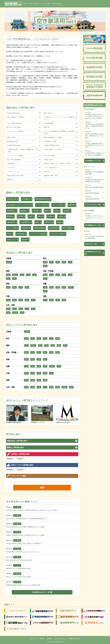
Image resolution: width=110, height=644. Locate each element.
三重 (21, 287)
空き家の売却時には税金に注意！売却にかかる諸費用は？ (24, 543)
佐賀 (14, 309)
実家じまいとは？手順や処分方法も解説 (18, 577)
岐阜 (27, 287)
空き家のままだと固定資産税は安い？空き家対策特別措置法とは (26, 518)
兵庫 (45, 291)
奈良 (64, 287)
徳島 (51, 300)
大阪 (45, 287)
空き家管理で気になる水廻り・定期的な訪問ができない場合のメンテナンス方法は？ (32, 510)
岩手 (51, 262)
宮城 (64, 262)
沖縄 (22, 313)
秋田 (58, 262)
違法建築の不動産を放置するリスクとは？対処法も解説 (23, 585)
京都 (58, 287)
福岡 (8, 309)
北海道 (9, 262)
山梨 (70, 275)
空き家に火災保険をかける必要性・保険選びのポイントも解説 (25, 527)
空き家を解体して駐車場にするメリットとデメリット (23, 552)
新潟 (45, 275)
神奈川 (15, 275)
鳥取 (21, 300)
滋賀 (51, 287)
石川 (58, 275)
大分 (27, 309)
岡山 (8, 300)
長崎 (33, 309)
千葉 (28, 275)
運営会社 (42, 638)
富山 (51, 275)
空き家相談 (17, 507)
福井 (64, 275)
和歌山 (71, 287)
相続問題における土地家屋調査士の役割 (18, 568)
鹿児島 (15, 313)
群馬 (8, 279)
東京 (8, 275)
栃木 (14, 279)
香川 (45, 300)
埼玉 (22, 275)
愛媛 (64, 300)
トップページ (33, 638)
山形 (70, 262)
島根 (27, 300)
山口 (33, 300)
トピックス (17, 565)
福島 (45, 266)
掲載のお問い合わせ (75, 638)
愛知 (14, 287)
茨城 (35, 275)
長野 (45, 279)
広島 (14, 300)
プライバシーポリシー (61, 638)
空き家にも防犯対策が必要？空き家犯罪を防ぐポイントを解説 (25, 535)
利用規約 (50, 638)
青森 (45, 262)
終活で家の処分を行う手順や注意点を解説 (19, 560)
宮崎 (8, 313)
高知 (58, 300)
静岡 (8, 287)
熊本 (21, 309)
